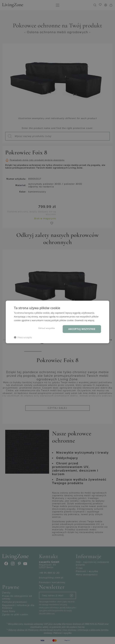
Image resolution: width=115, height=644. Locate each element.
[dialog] (57, 322)
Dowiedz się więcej (84, 320)
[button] (23, 337)
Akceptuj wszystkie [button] (82, 329)
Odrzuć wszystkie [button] (47, 328)
